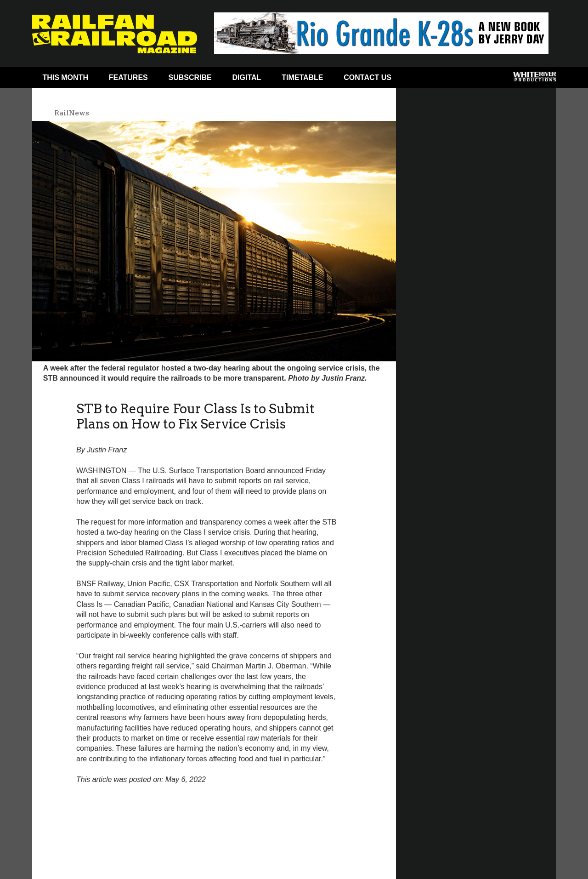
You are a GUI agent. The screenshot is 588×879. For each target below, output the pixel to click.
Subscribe (190, 77)
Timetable (302, 77)
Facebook (419, 80)
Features (128, 77)
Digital (247, 77)
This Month (65, 77)
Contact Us (367, 77)
